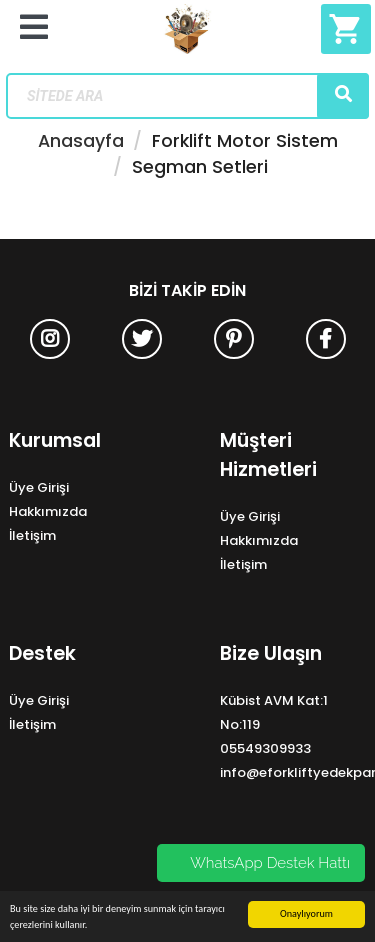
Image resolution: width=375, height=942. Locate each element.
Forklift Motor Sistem (245, 141)
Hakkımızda (48, 511)
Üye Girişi (39, 487)
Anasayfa (81, 141)
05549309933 (265, 748)
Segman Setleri (200, 167)
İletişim (32, 535)
